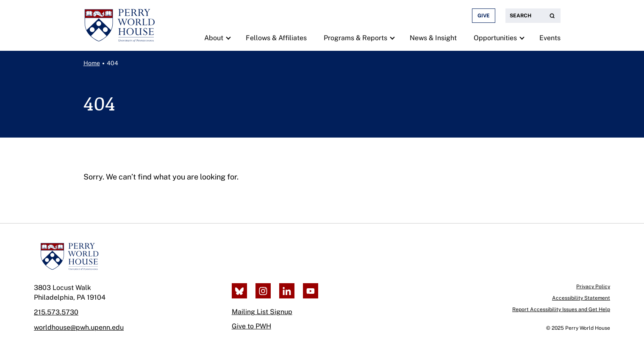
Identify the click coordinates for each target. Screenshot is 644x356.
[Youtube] (311, 291)
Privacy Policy (593, 287)
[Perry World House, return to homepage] (119, 25)
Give (484, 16)
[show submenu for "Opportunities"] (522, 38)
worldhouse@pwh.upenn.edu (79, 327)
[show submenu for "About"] (228, 38)
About (214, 38)
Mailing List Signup (262, 312)
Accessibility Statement (581, 298)
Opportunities (495, 38)
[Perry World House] (69, 257)
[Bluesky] (239, 291)
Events (550, 38)
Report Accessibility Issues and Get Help (561, 309)
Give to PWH (251, 326)
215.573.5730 (56, 312)
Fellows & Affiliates (276, 38)
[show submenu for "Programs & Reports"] (392, 38)
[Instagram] (263, 291)
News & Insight (433, 38)
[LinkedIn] (287, 291)
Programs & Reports (355, 38)
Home (92, 63)
